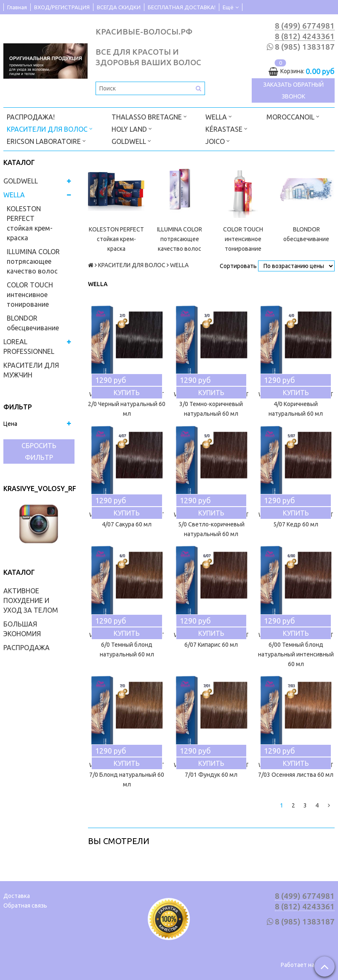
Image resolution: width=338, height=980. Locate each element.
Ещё (231, 7)
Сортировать (238, 266)
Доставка (17, 896)
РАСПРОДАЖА (27, 648)
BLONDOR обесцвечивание (33, 323)
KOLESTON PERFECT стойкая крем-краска (30, 223)
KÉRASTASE (226, 129)
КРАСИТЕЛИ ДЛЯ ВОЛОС (50, 129)
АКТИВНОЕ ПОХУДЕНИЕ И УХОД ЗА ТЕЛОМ (31, 600)
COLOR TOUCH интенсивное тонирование (30, 295)
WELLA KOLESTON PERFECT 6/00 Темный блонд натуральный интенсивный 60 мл (296, 649)
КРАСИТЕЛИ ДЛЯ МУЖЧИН (31, 370)
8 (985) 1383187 (305, 47)
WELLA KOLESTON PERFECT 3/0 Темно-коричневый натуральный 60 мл (211, 404)
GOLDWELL (131, 141)
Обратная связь (25, 906)
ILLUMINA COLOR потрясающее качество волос (33, 261)
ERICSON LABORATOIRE (46, 141)
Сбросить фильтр (39, 451)
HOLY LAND (132, 129)
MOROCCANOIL (293, 116)
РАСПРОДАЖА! (31, 117)
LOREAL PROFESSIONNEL (29, 347)
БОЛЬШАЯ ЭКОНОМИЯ (22, 629)
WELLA (219, 116)
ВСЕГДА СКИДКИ (119, 7)
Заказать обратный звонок (293, 90)
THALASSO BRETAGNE (149, 116)
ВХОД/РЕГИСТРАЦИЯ (62, 7)
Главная (17, 7)
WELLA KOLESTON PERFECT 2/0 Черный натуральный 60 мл (127, 404)
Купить (127, 393)
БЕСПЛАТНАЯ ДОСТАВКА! (182, 7)
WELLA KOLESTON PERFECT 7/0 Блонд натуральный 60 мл (127, 775)
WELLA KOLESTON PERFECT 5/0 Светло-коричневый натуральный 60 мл (211, 524)
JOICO (218, 141)
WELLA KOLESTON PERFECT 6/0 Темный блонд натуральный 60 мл (127, 645)
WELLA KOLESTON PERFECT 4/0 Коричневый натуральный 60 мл (296, 404)
